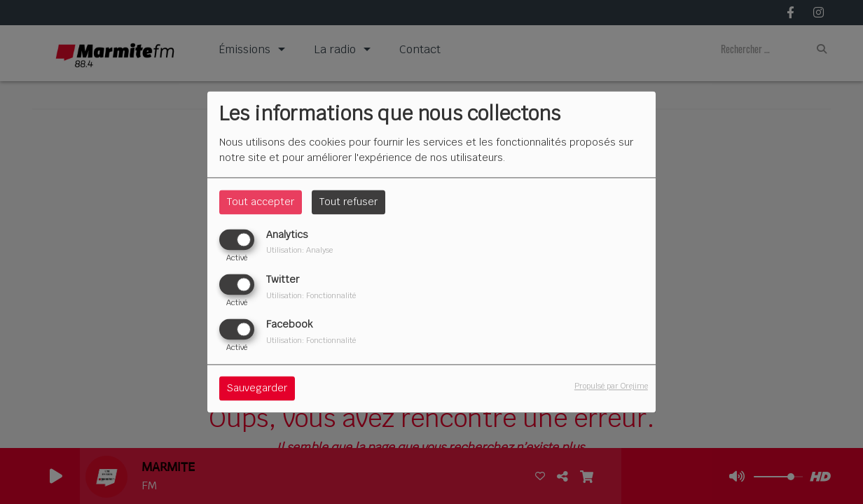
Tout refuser (348, 202)
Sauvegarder (257, 388)
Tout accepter (261, 202)
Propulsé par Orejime (611, 386)
